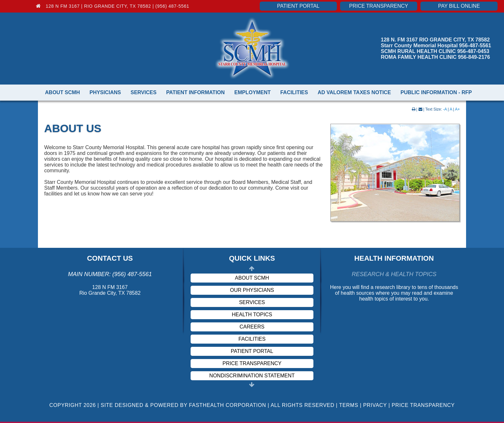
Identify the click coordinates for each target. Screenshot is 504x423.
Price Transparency (378, 6)
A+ (457, 109)
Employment (252, 92)
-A (445, 109)
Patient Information (195, 92)
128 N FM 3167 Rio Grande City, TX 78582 (110, 290)
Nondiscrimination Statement (252, 376)
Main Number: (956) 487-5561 (110, 274)
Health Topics (252, 315)
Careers (252, 327)
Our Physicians (252, 290)
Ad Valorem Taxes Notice (354, 92)
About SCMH (62, 92)
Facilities (294, 92)
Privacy (375, 405)
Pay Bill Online (459, 6)
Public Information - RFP (436, 92)
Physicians (105, 92)
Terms (349, 405)
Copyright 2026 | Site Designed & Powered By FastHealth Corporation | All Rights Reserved (192, 405)
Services (144, 92)
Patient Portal (298, 6)
